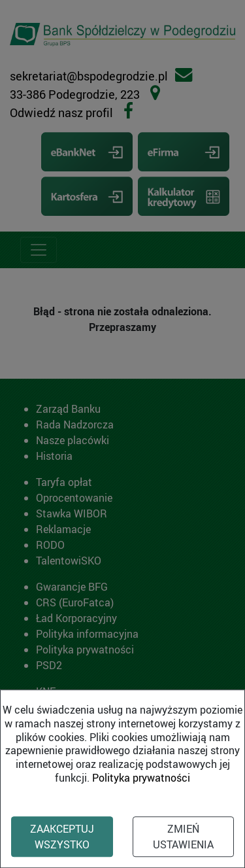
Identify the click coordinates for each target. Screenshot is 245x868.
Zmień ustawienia (183, 837)
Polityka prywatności (141, 778)
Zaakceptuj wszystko (62, 837)
